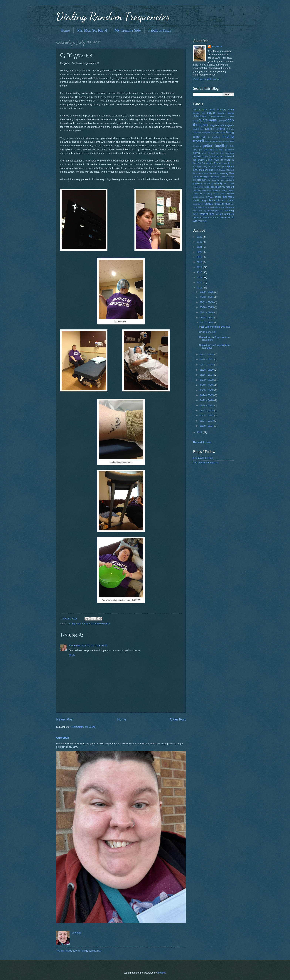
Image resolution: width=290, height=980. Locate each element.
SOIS (203, 194)
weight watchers (225, 214)
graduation (229, 150)
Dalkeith (221, 121)
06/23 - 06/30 (207, 370)
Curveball (63, 738)
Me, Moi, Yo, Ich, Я (92, 30)
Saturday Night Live (202, 190)
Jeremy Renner (227, 163)
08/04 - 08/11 (207, 318)
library (231, 166)
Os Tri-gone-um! (208, 332)
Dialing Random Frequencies (113, 16)
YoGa (205, 221)
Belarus (221, 110)
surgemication (199, 197)
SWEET (210, 197)
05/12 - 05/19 (207, 385)
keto (199, 166)
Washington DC (215, 211)
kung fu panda (209, 167)
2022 (200, 242)
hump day (219, 156)
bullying (211, 113)
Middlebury (214, 173)
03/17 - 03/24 (207, 411)
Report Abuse (202, 442)
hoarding (230, 153)
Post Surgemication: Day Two (215, 327)
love (196, 170)
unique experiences (217, 204)
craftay (231, 116)
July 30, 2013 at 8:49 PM (95, 645)
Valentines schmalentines (209, 207)
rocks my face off (225, 187)
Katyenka (217, 46)
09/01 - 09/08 (207, 302)
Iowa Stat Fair (199, 163)
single (224, 190)
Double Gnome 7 (216, 129)
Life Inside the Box (203, 458)
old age (230, 177)
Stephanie (75, 645)
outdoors (230, 180)
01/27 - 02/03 (207, 421)
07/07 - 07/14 (207, 365)
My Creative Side (128, 30)
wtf (195, 221)
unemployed (198, 204)
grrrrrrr (197, 153)
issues (210, 163)
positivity (217, 183)
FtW (232, 141)
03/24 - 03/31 (207, 405)
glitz (200, 150)
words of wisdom (201, 218)
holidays (197, 156)
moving (224, 173)
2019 (200, 257)
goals (219, 149)
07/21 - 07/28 (207, 354)
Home (65, 30)
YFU (200, 221)
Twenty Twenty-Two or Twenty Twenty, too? (79, 951)
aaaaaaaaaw (200, 110)
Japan (217, 163)
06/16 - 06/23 (207, 375)
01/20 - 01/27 (207, 426)
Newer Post (65, 719)
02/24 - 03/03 (207, 416)
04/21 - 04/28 (207, 400)
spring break (213, 194)
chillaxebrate (200, 116)
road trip (209, 187)
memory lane (206, 170)
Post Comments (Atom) (83, 727)
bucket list (199, 113)
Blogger (161, 973)
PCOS (207, 183)
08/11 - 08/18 (207, 312)
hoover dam (207, 156)
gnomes (209, 149)
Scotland (216, 190)
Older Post (178, 719)
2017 (200, 267)
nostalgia (204, 177)
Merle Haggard (220, 170)
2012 (200, 432)
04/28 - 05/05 (207, 395)
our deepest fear (216, 180)
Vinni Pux (197, 211)
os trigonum (75, 624)
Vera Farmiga (227, 207)
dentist (196, 129)
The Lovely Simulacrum (206, 463)
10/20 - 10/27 (207, 297)
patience (198, 183)
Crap (195, 121)
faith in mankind (211, 137)
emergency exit (209, 133)
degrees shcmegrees (222, 125)
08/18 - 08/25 (207, 307)
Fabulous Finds (160, 30)
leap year (222, 167)
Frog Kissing (224, 141)
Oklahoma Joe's (217, 177)
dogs (202, 129)
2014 (200, 282)
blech (231, 110)
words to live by (219, 218)
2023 (200, 237)
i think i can (212, 160)
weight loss (207, 214)
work (231, 217)
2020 (200, 252)
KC (195, 166)
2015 (200, 277)
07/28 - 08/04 (207, 323)
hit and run (213, 153)
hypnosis (228, 156)
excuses (221, 132)
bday (212, 110)
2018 (200, 262)
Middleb (205, 173)
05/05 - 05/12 (207, 390)
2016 (200, 272)
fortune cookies (212, 141)
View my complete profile (206, 79)
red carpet (229, 184)
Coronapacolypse (217, 116)
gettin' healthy (215, 145)
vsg (205, 211)
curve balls (208, 120)
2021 (200, 247)
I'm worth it (227, 160)
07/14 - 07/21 (207, 359)
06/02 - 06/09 (207, 380)
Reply (72, 655)
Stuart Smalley (227, 194)
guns (204, 153)
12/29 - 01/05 (207, 292)
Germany (197, 146)
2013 (200, 288)
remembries (198, 187)
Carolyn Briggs (226, 113)
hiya (222, 153)
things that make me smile (96, 624)
